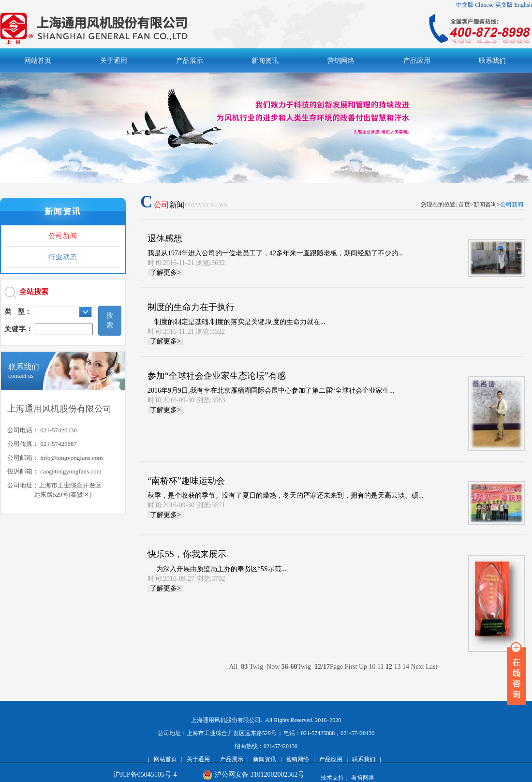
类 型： (18, 312)
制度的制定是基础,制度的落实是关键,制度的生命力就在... (301, 319)
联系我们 (364, 759)
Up (363, 667)
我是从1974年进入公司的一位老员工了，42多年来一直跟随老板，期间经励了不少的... (301, 250)
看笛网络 (363, 778)
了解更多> (165, 273)
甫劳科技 (398, 778)
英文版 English (514, 5)
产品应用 (331, 759)
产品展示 (232, 759)
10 (372, 667)
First (351, 667)
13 (398, 667)
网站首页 (165, 759)
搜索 (110, 320)
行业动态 (63, 257)
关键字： (19, 329)
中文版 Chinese (475, 5)
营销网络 (297, 759)
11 (380, 667)
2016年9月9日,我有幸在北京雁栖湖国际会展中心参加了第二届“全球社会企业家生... (301, 388)
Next (419, 667)
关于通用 (198, 759)
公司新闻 (63, 236)
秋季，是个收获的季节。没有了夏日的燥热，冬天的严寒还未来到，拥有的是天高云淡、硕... (301, 493)
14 (406, 667)
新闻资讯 (265, 759)
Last (431, 667)
